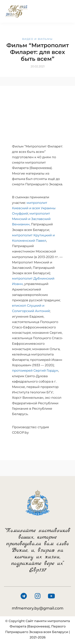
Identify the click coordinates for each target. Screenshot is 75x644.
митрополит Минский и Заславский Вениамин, (31, 219)
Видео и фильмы (37, 39)
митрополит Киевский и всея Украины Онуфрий (34, 208)
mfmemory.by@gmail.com (38, 608)
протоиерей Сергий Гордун (35, 371)
